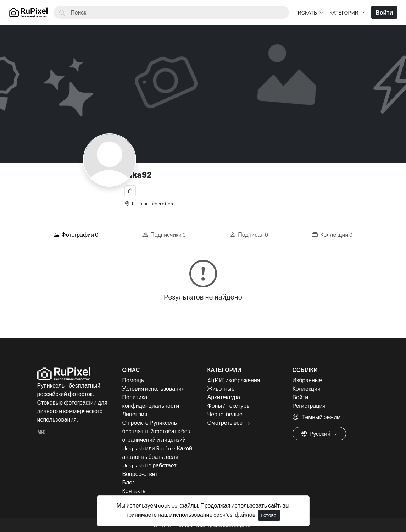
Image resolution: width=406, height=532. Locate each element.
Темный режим (317, 417)
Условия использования (154, 388)
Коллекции (332, 235)
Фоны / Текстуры (229, 405)
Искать (308, 13)
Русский (316, 434)
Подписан (249, 235)
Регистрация (309, 405)
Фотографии (76, 235)
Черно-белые (225, 414)
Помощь (133, 380)
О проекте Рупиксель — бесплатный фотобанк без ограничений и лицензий (156, 431)
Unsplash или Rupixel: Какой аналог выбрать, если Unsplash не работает (157, 457)
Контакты (135, 491)
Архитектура (224, 397)
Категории (344, 13)
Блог (129, 482)
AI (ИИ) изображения (234, 380)
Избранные (307, 380)
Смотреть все (225, 423)
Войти (301, 397)
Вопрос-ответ (140, 474)
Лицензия (135, 414)
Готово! (269, 515)
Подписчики (164, 235)
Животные (221, 388)
